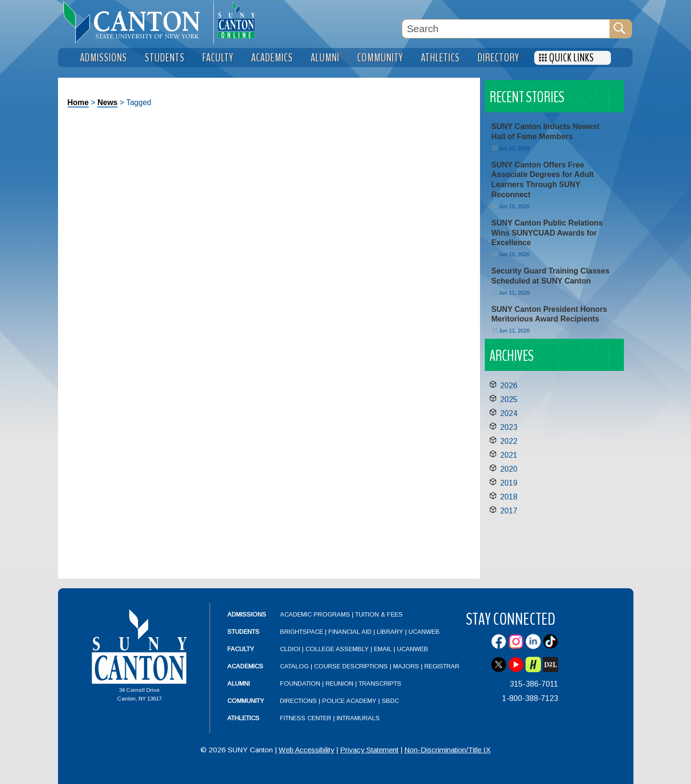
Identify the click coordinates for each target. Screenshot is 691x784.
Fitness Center (306, 718)
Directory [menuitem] (498, 58)
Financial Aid (350, 632)
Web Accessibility (306, 750)
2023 (509, 427)
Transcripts (380, 683)
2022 (509, 441)
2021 (509, 455)
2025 (509, 399)
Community (246, 701)
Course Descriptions (351, 666)
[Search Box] (506, 29)
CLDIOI (290, 649)
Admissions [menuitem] (104, 58)
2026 (509, 386)
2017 (509, 511)
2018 (509, 497)
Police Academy (349, 701)
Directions (299, 701)
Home (78, 102)
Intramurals (358, 718)
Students (243, 632)
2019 (509, 483)
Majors (406, 666)
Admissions (247, 614)
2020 (509, 469)
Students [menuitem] (165, 58)
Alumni (239, 683)
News (107, 102)
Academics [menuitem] (272, 58)
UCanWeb (424, 632)
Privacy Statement (369, 750)
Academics (245, 666)
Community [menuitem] (380, 58)
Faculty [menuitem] (218, 58)
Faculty (241, 649)
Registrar (442, 666)
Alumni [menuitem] (325, 58)
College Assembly (337, 649)
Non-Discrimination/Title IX (447, 750)
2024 (509, 413)
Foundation (300, 683)
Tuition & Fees (379, 614)
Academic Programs (316, 614)
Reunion (340, 683)
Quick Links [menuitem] (572, 58)
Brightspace (302, 632)
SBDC (390, 701)
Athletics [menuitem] (440, 58)
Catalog (294, 666)
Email (383, 649)
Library (390, 632)
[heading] (136, 22)
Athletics (243, 718)
